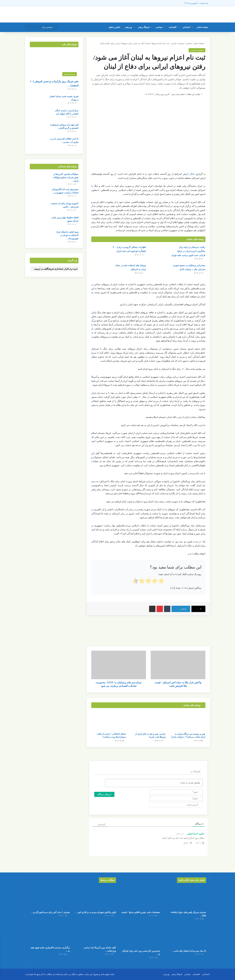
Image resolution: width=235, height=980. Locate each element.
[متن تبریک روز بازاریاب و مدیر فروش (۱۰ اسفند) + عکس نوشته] (54, 64)
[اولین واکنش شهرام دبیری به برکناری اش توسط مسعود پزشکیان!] (95, 898)
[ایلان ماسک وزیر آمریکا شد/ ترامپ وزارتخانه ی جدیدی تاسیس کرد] (95, 933)
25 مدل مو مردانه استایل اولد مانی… (189, 951)
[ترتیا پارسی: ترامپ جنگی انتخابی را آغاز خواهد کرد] (39, 115)
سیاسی (159, 27)
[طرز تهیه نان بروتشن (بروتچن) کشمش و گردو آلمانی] (39, 129)
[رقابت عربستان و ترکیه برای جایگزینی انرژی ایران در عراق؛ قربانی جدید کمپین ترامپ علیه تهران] (159, 251)
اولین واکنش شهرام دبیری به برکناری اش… (96, 912)
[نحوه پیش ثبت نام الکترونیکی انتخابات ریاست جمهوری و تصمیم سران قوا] (39, 194)
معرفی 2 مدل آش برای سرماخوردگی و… (51, 912)
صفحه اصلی (202, 27)
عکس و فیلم (114, 27)
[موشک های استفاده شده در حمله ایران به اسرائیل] (100, 269)
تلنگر (192, 174)
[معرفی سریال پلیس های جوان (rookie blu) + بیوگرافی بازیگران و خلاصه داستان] (186, 898)
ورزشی (128, 27)
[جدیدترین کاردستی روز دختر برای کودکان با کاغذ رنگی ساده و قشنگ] (140, 936)
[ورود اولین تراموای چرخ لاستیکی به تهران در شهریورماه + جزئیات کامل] (39, 236)
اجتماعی (186, 27)
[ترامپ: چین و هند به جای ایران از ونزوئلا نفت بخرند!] (148, 721)
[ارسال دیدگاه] (104, 794)
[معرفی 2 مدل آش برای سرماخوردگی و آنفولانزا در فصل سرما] (49, 898)
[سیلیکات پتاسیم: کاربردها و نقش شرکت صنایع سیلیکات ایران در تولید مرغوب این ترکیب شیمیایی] (39, 178)
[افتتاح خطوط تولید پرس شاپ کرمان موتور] (39, 222)
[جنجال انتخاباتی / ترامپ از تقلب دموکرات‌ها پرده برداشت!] (109, 721)
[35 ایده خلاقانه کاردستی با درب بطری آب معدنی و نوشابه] (39, 143)
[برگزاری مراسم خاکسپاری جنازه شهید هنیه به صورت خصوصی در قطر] (49, 933)
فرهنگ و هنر (144, 27)
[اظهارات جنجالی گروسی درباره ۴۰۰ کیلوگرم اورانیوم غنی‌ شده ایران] (100, 251)
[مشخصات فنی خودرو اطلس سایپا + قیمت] (140, 898)
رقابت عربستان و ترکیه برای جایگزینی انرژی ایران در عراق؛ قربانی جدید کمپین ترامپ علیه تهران (188, 251)
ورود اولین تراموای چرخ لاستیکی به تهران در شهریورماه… (68, 235)
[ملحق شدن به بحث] (154, 783)
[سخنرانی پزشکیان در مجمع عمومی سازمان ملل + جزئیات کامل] (159, 269)
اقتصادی (173, 27)
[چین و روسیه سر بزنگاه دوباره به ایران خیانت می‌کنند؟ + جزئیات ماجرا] (188, 721)
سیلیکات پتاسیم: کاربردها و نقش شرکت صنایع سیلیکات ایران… (66, 177)
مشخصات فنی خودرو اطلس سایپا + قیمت (141, 912)
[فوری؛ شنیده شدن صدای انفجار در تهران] (39, 101)
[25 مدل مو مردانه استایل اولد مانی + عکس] (186, 936)
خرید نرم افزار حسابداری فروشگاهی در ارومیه (56, 269)
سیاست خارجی (177, 43)
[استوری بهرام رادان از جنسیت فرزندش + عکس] (39, 208)
